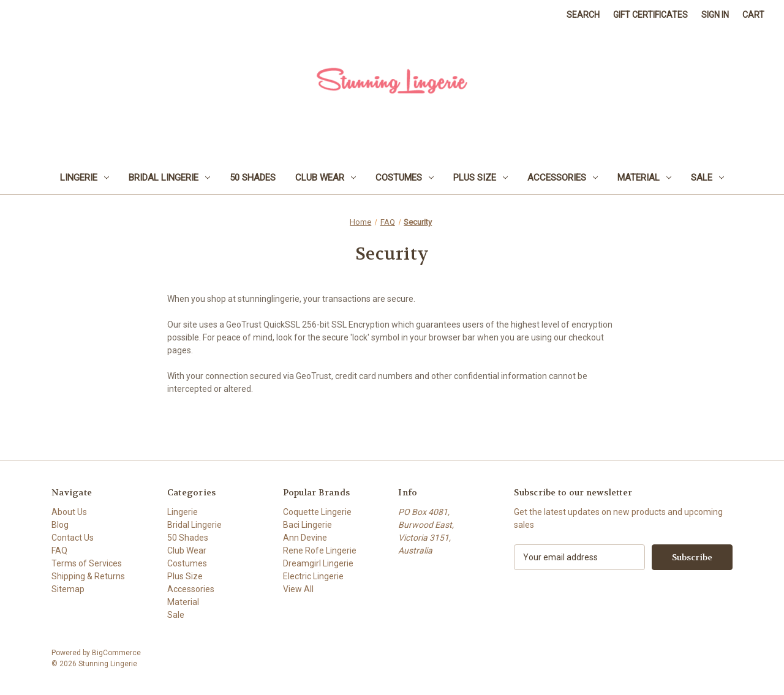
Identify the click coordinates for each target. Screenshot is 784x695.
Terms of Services (87, 563)
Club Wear (326, 178)
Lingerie (85, 178)
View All (298, 589)
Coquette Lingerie (317, 512)
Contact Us (73, 538)
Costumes (405, 178)
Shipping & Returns (88, 576)
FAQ (59, 550)
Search (583, 15)
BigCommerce (116, 653)
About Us (69, 512)
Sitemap (68, 589)
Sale (707, 178)
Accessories (563, 178)
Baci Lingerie (307, 525)
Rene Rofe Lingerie (320, 550)
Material (644, 178)
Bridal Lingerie (169, 178)
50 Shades (253, 178)
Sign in (715, 15)
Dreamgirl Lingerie (318, 563)
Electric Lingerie (313, 576)
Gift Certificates (650, 15)
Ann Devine (305, 538)
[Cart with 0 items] (753, 15)
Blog (60, 525)
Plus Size (481, 178)
